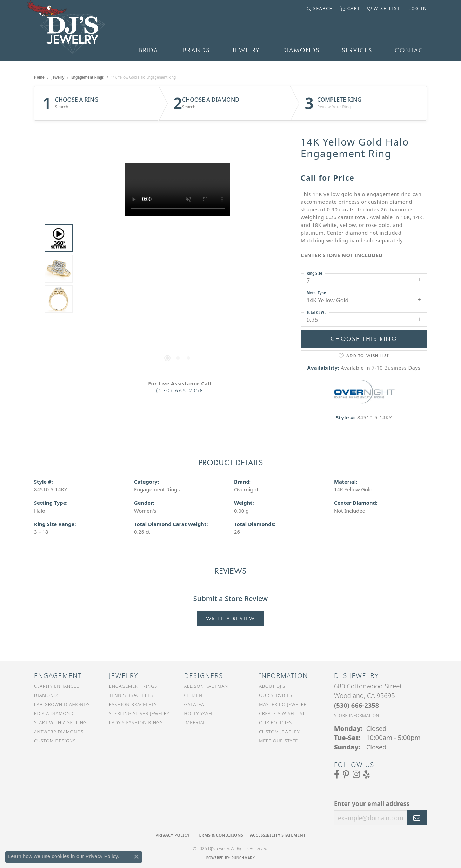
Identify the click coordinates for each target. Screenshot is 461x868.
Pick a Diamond (54, 713)
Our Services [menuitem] (276, 695)
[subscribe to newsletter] (417, 818)
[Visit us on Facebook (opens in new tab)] (337, 774)
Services (357, 50)
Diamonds (301, 50)
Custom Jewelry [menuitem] (279, 732)
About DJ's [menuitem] (272, 686)
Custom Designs (55, 741)
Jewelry (246, 50)
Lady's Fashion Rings (136, 722)
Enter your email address (372, 803)
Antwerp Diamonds (59, 732)
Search (62, 107)
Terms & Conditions (220, 835)
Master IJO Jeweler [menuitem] (283, 704)
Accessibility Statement (278, 835)
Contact (411, 50)
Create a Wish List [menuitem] (282, 713)
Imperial (195, 722)
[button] (320, 9)
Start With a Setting (61, 722)
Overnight (246, 489)
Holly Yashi (199, 713)
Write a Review (230, 618)
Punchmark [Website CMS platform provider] (243, 858)
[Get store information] (357, 716)
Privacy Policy (172, 835)
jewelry (58, 77)
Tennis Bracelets (131, 695)
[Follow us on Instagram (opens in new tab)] (356, 774)
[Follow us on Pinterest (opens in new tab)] (346, 774)
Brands (196, 50)
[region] (178, 269)
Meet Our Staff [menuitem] (278, 741)
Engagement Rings (88, 77)
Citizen (193, 695)
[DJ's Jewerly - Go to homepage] (76, 30)
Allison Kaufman (206, 686)
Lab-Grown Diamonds (62, 704)
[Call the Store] (356, 705)
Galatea (194, 704)
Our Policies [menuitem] (275, 722)
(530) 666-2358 (180, 391)
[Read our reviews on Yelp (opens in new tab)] (367, 774)
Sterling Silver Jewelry (139, 713)
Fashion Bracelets (133, 704)
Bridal (150, 50)
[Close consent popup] (136, 857)
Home (39, 77)
